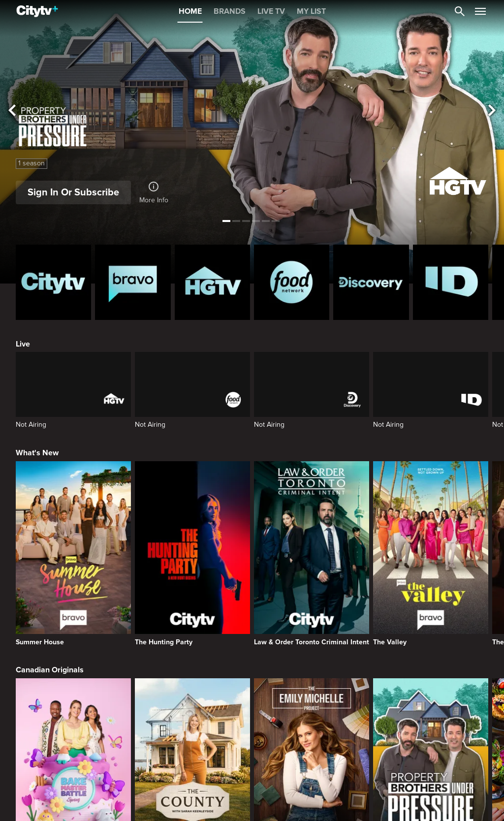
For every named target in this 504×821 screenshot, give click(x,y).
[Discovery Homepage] (371, 282)
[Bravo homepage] (133, 282)
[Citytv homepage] (53, 282)
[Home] (37, 11)
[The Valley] (431, 553)
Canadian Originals (50, 670)
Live (23, 344)
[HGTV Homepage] (212, 282)
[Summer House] (73, 553)
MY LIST (311, 11)
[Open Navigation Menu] (480, 11)
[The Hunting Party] (192, 553)
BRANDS (230, 11)
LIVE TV (271, 11)
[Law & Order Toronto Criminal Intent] (312, 553)
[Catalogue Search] (460, 11)
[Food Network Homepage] (292, 282)
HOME (190, 11)
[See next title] (492, 111)
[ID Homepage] (451, 282)
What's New (37, 453)
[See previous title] (12, 111)
